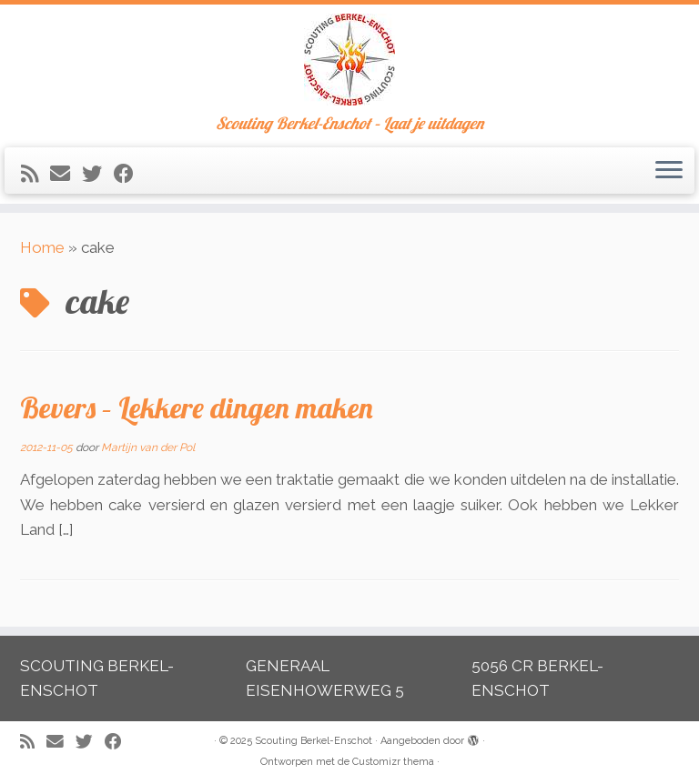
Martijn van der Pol (148, 447)
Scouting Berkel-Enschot (314, 741)
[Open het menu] (669, 171)
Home (42, 247)
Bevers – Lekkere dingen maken (197, 407)
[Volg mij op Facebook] (130, 174)
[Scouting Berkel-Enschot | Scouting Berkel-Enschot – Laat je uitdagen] (349, 60)
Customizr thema (393, 762)
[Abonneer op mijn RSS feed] (35, 174)
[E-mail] (66, 174)
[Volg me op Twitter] (98, 174)
